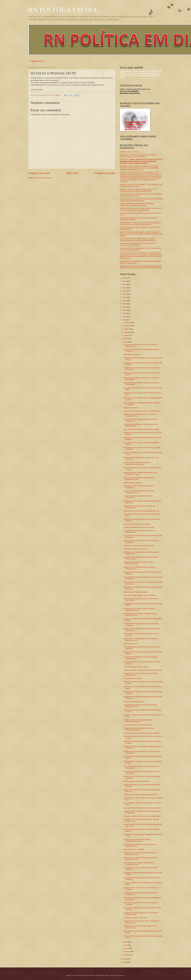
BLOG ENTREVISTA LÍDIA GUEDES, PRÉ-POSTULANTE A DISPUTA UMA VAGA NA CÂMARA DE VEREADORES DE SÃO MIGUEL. (141, 234)
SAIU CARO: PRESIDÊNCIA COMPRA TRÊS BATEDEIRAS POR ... (139, 479)
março (126, 948)
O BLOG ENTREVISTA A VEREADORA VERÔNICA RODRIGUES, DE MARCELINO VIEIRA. (137, 205)
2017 (124, 307)
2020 (124, 297)
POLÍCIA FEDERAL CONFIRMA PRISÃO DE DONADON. (143, 670)
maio (126, 942)
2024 (124, 284)
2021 (124, 294)
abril (126, 945)
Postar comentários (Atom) (43, 178)
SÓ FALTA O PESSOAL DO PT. (134, 702)
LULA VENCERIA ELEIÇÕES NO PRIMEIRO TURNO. (142, 429)
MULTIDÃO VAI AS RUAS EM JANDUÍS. (137, 524)
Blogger (122, 975)
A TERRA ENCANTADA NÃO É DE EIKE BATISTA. (141, 795)
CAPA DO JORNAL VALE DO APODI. (136, 667)
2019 (124, 301)
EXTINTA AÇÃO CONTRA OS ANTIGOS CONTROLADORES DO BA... (137, 463)
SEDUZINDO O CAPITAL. (132, 355)
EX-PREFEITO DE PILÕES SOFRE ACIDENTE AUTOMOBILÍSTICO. (140, 610)
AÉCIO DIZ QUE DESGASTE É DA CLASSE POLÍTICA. (142, 411)
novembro (128, 326)
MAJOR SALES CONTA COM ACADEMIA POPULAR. (142, 511)
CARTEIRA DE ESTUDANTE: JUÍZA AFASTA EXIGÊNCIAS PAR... (139, 864)
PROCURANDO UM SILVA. (133, 483)
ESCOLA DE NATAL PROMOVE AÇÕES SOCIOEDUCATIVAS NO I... (137, 840)
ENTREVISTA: (141, 161)
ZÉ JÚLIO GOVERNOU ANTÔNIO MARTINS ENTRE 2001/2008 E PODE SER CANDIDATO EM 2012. (141, 200)
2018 (124, 304)
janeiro (126, 955)
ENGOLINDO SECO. (131, 644)
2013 (124, 320)
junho (126, 342)
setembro (127, 332)
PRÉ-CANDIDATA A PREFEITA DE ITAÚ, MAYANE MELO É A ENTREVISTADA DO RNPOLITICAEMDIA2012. (140, 224)
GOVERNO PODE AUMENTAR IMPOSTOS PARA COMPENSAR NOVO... (140, 473)
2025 (124, 281)
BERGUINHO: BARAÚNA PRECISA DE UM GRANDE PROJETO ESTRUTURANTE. (138, 244)
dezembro (128, 323)
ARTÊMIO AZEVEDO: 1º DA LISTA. (136, 918)
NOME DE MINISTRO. (131, 408)
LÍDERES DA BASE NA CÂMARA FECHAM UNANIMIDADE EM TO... (138, 721)
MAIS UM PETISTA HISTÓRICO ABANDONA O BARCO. (143, 808)
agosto (126, 335)
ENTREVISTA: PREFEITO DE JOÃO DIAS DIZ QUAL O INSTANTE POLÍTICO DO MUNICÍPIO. (139, 156)
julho (126, 339)
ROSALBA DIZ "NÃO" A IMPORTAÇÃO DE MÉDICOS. (142, 733)
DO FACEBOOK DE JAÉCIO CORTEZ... (137, 781)
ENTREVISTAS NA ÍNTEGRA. (130, 152)
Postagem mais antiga (105, 173)
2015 (124, 313)
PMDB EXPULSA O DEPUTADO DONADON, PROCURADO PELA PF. (139, 729)
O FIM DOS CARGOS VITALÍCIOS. (135, 549)
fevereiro (127, 952)
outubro (127, 329)
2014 (124, 317)
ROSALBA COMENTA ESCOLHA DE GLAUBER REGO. (142, 816)
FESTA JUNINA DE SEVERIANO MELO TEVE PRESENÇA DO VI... (139, 492)
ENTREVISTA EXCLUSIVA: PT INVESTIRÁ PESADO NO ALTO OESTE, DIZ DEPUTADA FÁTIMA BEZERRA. (141, 209)
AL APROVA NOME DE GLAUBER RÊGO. (138, 725)
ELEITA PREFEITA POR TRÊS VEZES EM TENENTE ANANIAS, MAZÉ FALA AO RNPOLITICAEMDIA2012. (138, 240)
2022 (124, 291)
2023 (124, 288)
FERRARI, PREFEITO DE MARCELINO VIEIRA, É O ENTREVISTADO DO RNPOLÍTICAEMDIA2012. (138, 190)
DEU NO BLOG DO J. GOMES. (134, 849)
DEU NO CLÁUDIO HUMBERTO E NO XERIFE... (140, 595)
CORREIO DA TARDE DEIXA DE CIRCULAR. (139, 546)
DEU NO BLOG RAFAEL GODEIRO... (136, 592)
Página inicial (37, 61)
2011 (124, 962)
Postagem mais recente (39, 173)
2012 (124, 959)
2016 (124, 310)
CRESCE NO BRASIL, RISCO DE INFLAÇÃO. (139, 527)
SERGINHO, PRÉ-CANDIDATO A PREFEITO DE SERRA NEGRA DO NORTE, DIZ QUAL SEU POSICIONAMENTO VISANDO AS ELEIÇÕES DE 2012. (139, 168)
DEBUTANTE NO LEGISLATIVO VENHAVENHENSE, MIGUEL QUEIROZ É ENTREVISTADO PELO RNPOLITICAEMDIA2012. (141, 267)
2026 (124, 278)
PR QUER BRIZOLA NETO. (133, 678)
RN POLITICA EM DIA (63, 10)
